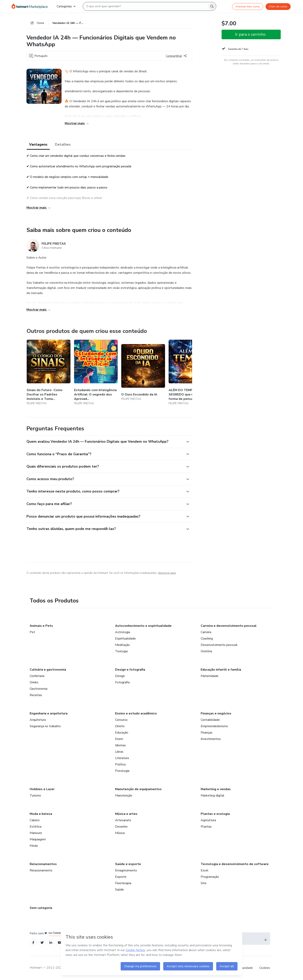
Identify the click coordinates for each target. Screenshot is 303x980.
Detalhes (63, 144)
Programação (210, 877)
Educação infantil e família (221, 670)
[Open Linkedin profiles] (51, 943)
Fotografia (122, 682)
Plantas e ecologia (215, 814)
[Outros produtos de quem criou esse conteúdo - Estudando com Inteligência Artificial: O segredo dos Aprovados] (96, 373)
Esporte (121, 877)
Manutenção (124, 796)
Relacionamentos (43, 864)
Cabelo (35, 820)
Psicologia (122, 771)
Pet (32, 632)
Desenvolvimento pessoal (219, 645)
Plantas (206, 827)
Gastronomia (39, 689)
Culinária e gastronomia (48, 670)
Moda (34, 846)
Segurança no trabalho (45, 726)
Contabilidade (210, 720)
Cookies (265, 968)
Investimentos (211, 739)
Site (204, 883)
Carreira (206, 632)
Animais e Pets (41, 626)
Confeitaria (37, 676)
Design (120, 676)
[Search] (212, 6)
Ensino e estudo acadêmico (136, 713)
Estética (36, 827)
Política (120, 764)
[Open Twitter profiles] (42, 943)
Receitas (36, 695)
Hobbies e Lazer (42, 789)
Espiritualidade (125, 639)
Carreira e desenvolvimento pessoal (229, 626)
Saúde (119, 890)
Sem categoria (41, 908)
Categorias (66, 6)
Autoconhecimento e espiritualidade (143, 626)
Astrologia (123, 632)
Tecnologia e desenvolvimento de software (235, 864)
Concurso (121, 720)
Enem (119, 739)
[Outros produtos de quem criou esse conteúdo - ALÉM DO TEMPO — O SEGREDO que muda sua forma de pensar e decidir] (191, 373)
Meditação (122, 645)
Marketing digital (213, 796)
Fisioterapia (123, 883)
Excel (205, 870)
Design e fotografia (130, 670)
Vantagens (38, 144)
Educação (122, 733)
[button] (105, 442)
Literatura (122, 758)
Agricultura (208, 820)
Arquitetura (38, 720)
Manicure (36, 833)
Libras (119, 752)
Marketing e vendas (216, 789)
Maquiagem (38, 839)
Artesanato (123, 820)
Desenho (121, 827)
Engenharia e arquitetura (49, 713)
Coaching (207, 639)
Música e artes (126, 814)
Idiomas (120, 745)
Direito (120, 726)
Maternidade (210, 676)
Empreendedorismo (214, 726)
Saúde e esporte (128, 864)
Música (120, 833)
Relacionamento (41, 870)
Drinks (34, 682)
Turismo (35, 796)
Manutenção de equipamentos (138, 789)
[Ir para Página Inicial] (31, 6)
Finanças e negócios (216, 713)
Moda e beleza (41, 814)
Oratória (206, 651)
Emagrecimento (126, 870)
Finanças (207, 733)
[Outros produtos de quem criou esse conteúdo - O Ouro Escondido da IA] (143, 373)
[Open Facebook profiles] (33, 943)
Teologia (121, 651)
